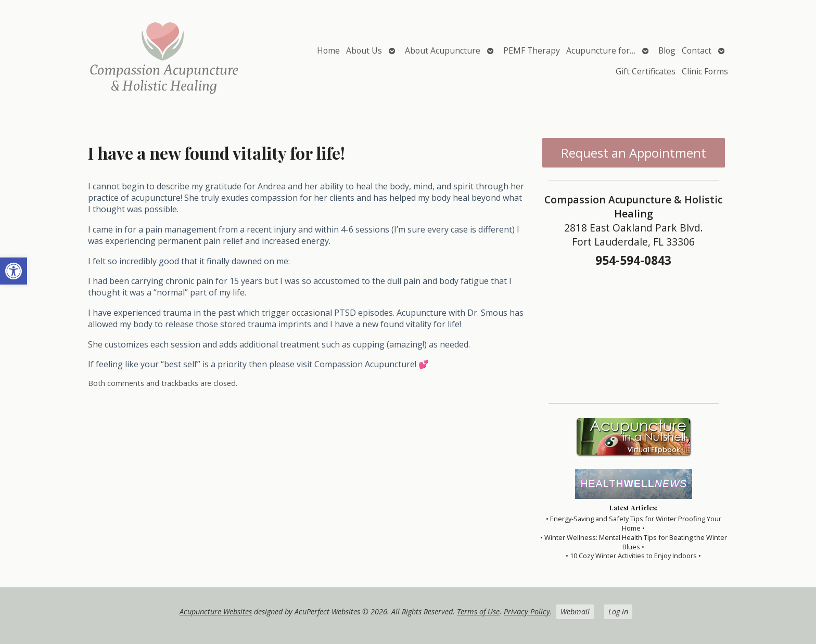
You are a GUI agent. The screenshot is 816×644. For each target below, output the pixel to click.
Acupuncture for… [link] (601, 50)
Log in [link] (618, 611)
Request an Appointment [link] (634, 153)
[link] (14, 271)
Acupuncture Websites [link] (216, 611)
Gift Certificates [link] (646, 71)
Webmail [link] (575, 611)
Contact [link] (697, 50)
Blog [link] (667, 50)
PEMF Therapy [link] (532, 50)
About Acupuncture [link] (443, 50)
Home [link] (328, 50)
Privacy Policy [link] (527, 611)
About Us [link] (364, 50)
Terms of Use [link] (478, 611)
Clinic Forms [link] (705, 71)
